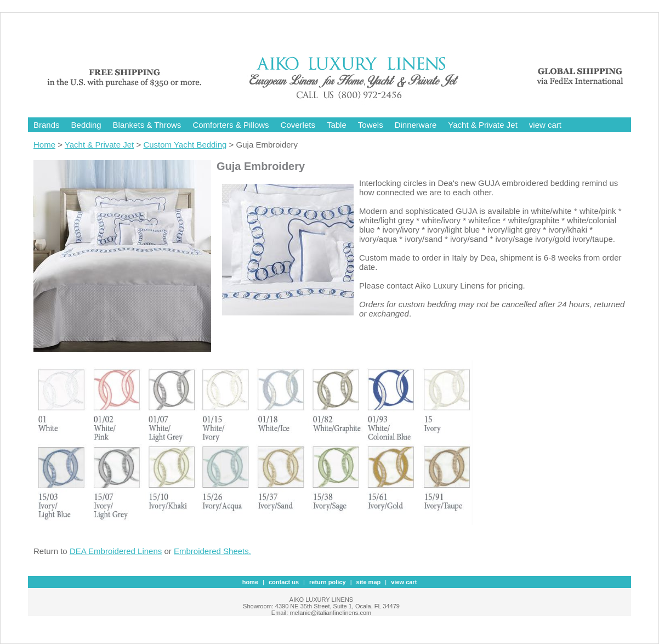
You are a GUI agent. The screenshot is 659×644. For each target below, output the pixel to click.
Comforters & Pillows (231, 125)
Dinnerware (416, 125)
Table (337, 125)
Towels (371, 125)
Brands (47, 125)
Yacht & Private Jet (482, 125)
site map (369, 582)
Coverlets (298, 125)
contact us (284, 582)
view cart (545, 125)
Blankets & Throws (147, 125)
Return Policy (328, 582)
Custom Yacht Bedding (185, 145)
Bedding (86, 125)
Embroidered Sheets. (212, 551)
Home (44, 145)
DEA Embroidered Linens (116, 551)
